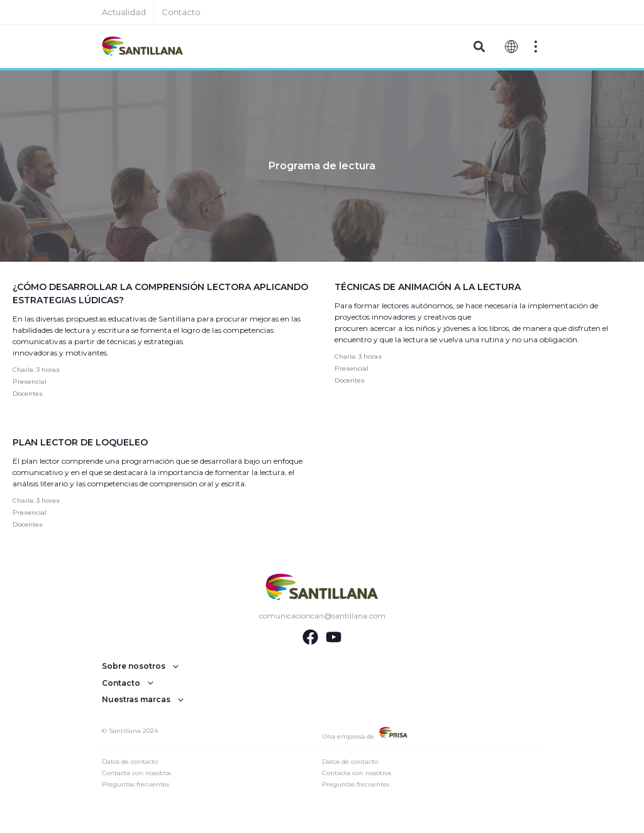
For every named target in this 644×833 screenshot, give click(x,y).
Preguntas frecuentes (136, 784)
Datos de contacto (130, 762)
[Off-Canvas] (536, 47)
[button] (479, 47)
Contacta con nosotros (136, 773)
